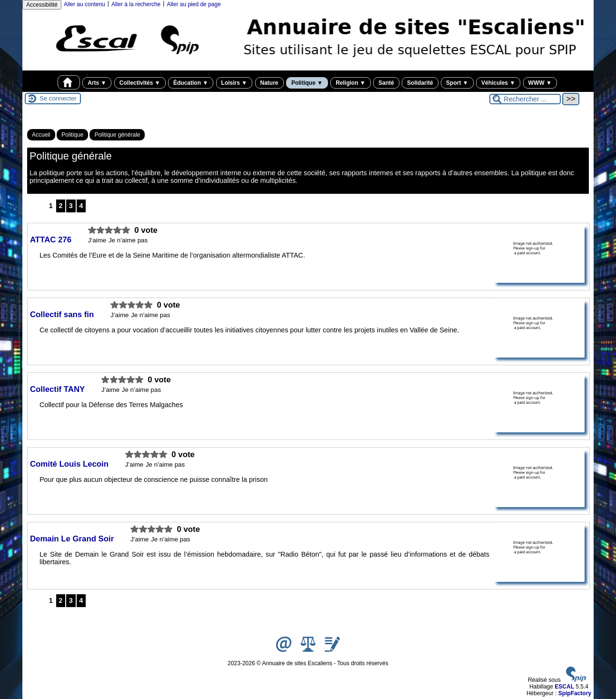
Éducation (191, 83)
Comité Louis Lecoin (70, 464)
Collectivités (140, 83)
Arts (97, 83)
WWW (540, 83)
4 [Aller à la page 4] (81, 206)
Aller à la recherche (136, 4)
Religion (351, 83)
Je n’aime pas (128, 240)
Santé (386, 83)
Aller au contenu (84, 4)
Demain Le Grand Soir (73, 539)
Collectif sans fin (63, 315)
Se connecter (58, 98)
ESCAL (564, 687)
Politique (307, 83)
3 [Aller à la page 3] (71, 206)
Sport (457, 83)
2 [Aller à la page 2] (60, 206)
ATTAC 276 (52, 240)
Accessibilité (42, 5)
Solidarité (420, 83)
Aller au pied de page (194, 4)
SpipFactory (575, 693)
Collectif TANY (59, 389)
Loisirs (234, 83)
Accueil (41, 135)
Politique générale (117, 135)
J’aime (97, 240)
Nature (269, 83)
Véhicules (498, 83)
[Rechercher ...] (525, 99)
